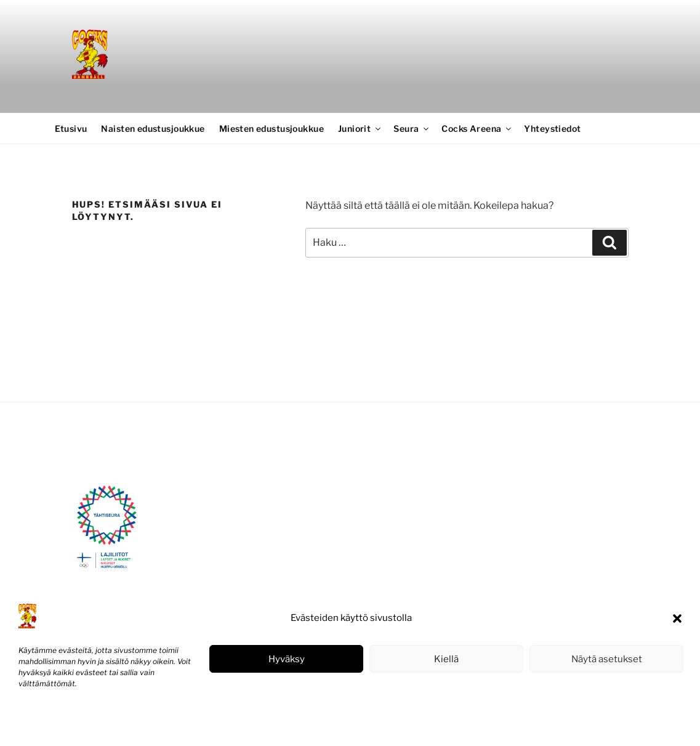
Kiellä (446, 659)
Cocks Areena (477, 128)
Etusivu (71, 128)
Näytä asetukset (607, 659)
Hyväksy (287, 659)
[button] (677, 618)
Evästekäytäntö (46, 724)
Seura (412, 128)
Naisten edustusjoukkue (153, 128)
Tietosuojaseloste (111, 724)
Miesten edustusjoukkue (272, 128)
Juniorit (360, 128)
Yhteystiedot (552, 128)
